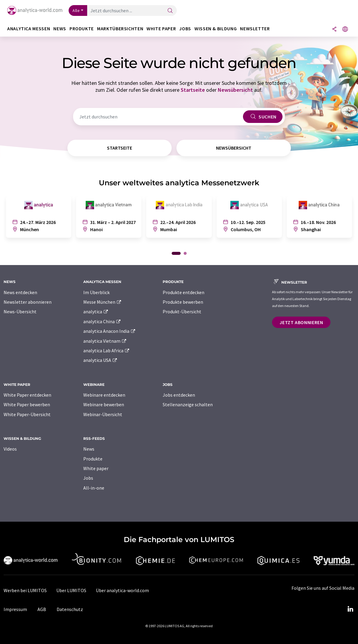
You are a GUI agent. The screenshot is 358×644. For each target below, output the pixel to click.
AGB (42, 609)
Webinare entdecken (104, 395)
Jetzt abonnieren (301, 322)
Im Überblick (96, 292)
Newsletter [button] (255, 29)
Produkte (93, 459)
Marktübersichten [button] (120, 29)
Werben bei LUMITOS (25, 590)
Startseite (193, 90)
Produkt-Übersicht (182, 312)
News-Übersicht (20, 312)
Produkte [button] (82, 29)
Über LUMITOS (71, 590)
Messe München (103, 302)
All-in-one (94, 488)
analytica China (102, 321)
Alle (76, 10)
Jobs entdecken (179, 395)
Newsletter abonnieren (28, 302)
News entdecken (20, 292)
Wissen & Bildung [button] (216, 29)
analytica (96, 312)
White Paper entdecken (27, 395)
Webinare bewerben (104, 404)
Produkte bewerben (183, 302)
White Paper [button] (161, 29)
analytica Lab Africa (107, 350)
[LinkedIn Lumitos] (350, 609)
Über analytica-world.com (122, 590)
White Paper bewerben (27, 404)
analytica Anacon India (110, 331)
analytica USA (101, 360)
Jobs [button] (185, 29)
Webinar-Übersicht (103, 414)
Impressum (15, 609)
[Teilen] (334, 30)
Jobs (88, 478)
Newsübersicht (235, 90)
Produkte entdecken (183, 292)
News (89, 449)
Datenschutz (70, 609)
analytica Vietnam (105, 341)
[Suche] (170, 11)
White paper (96, 468)
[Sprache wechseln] (345, 30)
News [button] (60, 29)
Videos (10, 449)
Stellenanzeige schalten (188, 404)
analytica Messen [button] (29, 29)
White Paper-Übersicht (27, 414)
